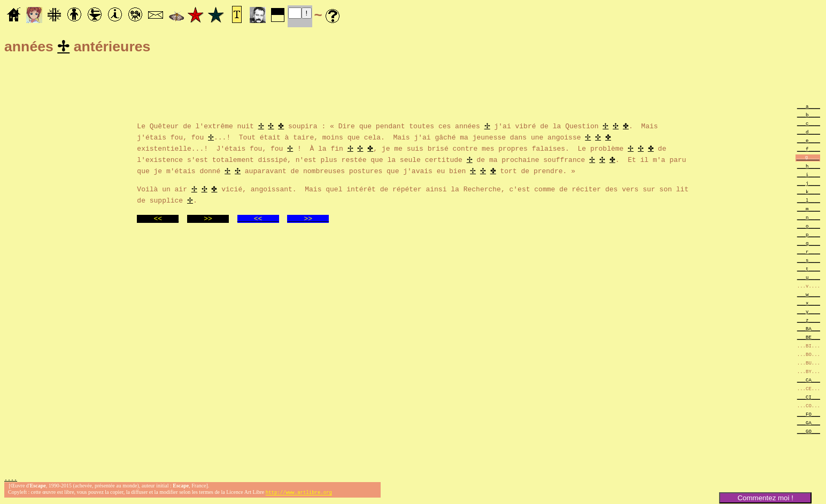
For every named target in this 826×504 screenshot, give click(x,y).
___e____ (809, 142)
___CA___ (809, 381)
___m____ (809, 210)
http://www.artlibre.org (299, 495)
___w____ (809, 296)
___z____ (809, 321)
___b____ (809, 116)
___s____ (809, 262)
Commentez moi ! (765, 498)
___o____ (809, 227)
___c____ (809, 125)
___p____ (809, 236)
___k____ (809, 193)
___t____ (809, 270)
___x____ (809, 304)
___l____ (809, 202)
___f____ (809, 150)
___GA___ (809, 424)
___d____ (809, 133)
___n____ (809, 219)
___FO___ (809, 416)
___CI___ (809, 398)
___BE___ (809, 339)
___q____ (809, 245)
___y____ (809, 313)
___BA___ (809, 330)
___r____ (809, 253)
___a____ (809, 108)
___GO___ (809, 433)
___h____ (809, 168)
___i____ (809, 176)
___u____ (809, 279)
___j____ (809, 185)
